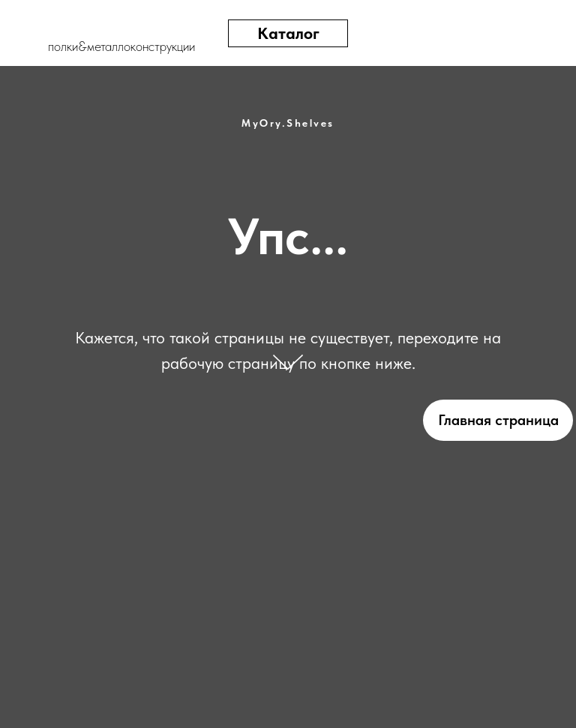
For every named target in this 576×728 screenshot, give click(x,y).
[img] (507, 33)
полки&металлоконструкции (121, 46)
